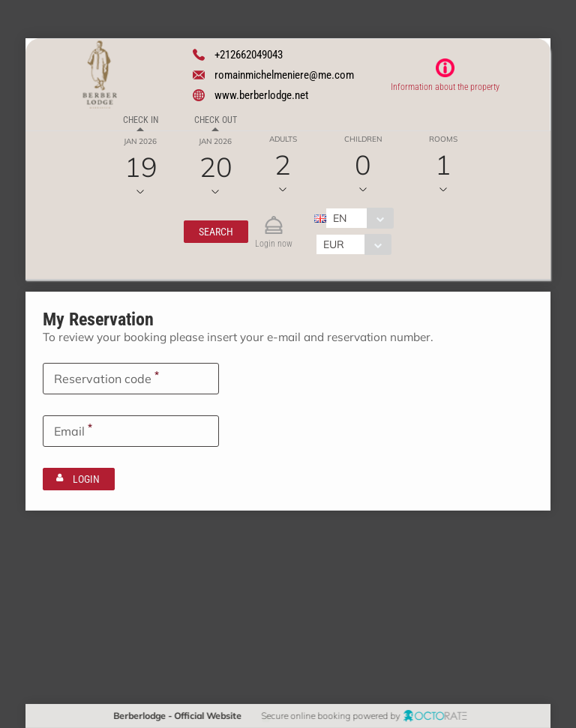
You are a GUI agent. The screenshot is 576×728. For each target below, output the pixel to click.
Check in (141, 120)
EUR (333, 244)
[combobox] (359, 218)
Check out (216, 120)
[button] (215, 232)
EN (339, 218)
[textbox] (131, 378)
